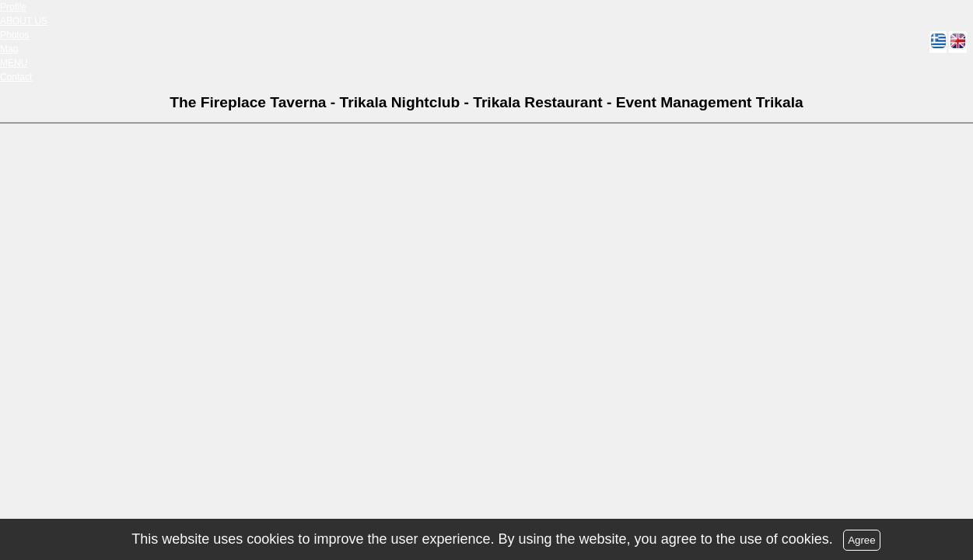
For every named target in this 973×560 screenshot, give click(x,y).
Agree (862, 540)
